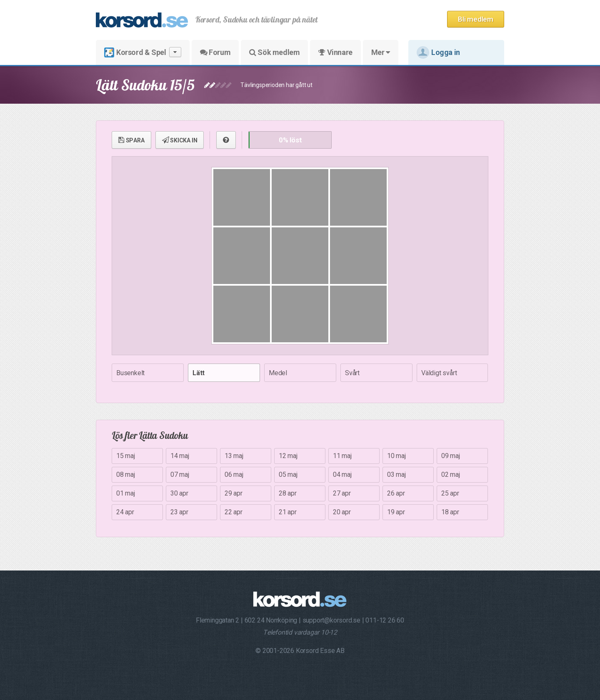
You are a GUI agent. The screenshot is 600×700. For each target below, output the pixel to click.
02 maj (451, 475)
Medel (278, 373)
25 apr (450, 493)
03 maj (396, 475)
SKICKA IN (180, 140)
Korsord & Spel (143, 52)
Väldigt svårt (439, 373)
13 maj (234, 456)
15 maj (126, 456)
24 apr (125, 512)
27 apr (342, 493)
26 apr (396, 493)
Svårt (352, 373)
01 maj (126, 493)
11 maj (342, 456)
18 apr (450, 512)
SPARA (131, 140)
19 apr (396, 512)
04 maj (342, 475)
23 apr (179, 512)
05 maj (288, 475)
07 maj (180, 475)
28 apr (288, 493)
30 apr (179, 493)
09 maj (451, 456)
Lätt (199, 373)
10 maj (396, 456)
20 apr (342, 512)
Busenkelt (130, 373)
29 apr (234, 493)
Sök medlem (274, 52)
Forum (215, 52)
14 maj (180, 456)
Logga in (438, 52)
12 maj (288, 456)
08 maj (126, 475)
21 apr (288, 512)
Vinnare (335, 52)
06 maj (234, 475)
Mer (381, 52)
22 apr (234, 512)
